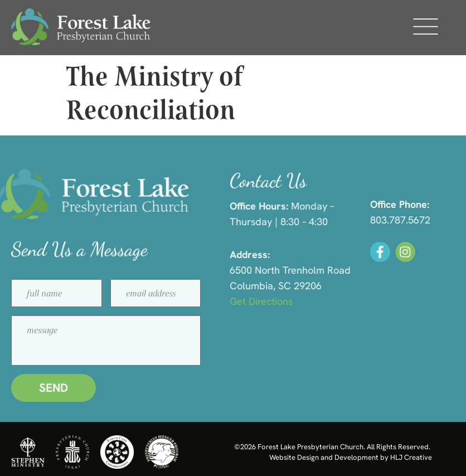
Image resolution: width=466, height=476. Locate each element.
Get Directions (274, 301)
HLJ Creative (411, 457)
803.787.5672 (408, 220)
